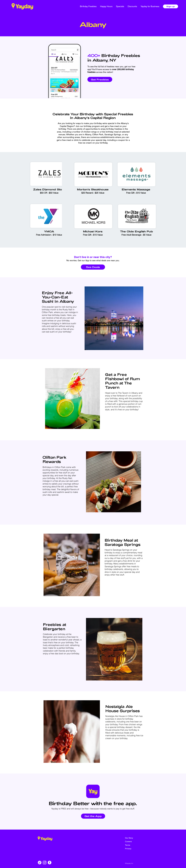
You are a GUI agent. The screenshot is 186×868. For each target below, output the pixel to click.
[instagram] (45, 863)
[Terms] (133, 845)
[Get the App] (93, 816)
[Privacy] (133, 849)
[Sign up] (171, 6)
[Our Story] (133, 838)
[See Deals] (93, 267)
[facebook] (50, 863)
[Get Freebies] (100, 79)
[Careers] (133, 842)
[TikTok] (40, 863)
